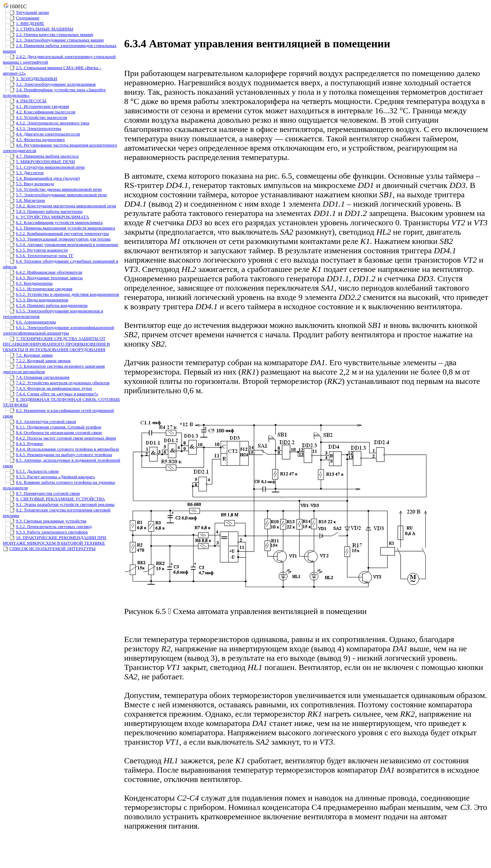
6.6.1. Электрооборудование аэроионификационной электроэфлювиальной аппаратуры (58, 330)
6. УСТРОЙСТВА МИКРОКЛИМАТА (46, 217)
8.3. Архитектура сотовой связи (39, 421)
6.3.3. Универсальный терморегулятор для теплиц (57, 239)
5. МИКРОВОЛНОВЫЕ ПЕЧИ (39, 162)
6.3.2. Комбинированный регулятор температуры (56, 233)
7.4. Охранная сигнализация (36, 377)
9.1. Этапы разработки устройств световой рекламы (59, 504)
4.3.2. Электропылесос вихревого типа (46, 123)
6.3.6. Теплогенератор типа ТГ (38, 256)
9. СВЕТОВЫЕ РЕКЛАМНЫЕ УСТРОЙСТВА (54, 499)
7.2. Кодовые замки (28, 355)
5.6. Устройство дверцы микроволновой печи (52, 189)
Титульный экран (26, 12)
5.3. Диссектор (23, 173)
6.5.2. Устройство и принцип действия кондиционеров (61, 294)
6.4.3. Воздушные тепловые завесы (43, 278)
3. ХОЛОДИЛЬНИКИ (30, 79)
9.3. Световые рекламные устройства (45, 521)
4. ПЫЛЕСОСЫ (25, 101)
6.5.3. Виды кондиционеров (36, 300)
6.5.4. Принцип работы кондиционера (45, 305)
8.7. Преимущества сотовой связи (41, 493)
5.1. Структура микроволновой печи (44, 167)
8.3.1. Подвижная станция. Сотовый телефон (52, 427)
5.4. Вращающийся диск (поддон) (41, 178)
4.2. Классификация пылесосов (39, 112)
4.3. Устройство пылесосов (35, 117)
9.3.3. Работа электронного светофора (45, 532)
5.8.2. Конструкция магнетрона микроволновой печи (59, 206)
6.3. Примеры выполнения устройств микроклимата (59, 228)
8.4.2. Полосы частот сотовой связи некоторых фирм (59, 438)
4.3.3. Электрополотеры (32, 128)
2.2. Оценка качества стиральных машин (48, 34)
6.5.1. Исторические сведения (38, 289)
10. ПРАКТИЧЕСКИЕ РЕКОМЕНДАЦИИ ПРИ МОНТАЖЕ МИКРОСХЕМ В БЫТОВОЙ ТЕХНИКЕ (55, 540)
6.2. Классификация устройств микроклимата (53, 222)
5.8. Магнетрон (24, 200)
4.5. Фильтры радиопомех (34, 139)
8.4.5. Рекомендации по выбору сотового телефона (57, 455)
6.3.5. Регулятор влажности (35, 250)
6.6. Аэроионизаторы (29, 322)
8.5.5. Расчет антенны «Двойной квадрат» (49, 477)
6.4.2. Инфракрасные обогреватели (42, 272)
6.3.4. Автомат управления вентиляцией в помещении (60, 244)
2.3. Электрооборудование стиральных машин (53, 40)
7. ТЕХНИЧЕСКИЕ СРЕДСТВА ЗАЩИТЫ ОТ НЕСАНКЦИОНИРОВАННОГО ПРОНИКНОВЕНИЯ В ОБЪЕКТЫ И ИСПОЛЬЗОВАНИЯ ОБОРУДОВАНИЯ (56, 344)
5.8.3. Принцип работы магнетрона (43, 211)
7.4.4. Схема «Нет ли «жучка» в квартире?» (51, 394)
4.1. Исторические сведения (36, 106)
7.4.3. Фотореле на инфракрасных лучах (47, 388)
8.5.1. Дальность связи (31, 471)
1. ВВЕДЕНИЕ (23, 23)
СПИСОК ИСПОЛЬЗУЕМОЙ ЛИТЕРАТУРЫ (49, 549)
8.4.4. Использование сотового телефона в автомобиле (61, 449)
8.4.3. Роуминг (23, 444)
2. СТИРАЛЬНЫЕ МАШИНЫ (38, 29)
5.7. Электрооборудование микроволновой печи (55, 195)
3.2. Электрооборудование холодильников (49, 84)
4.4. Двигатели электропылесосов (41, 134)
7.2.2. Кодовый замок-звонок (37, 361)
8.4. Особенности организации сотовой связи (52, 432)
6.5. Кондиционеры (28, 283)
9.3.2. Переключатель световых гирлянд (47, 526)
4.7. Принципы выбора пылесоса (41, 156)
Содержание (21, 18)
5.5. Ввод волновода (28, 184)
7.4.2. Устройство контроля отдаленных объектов (56, 383)
